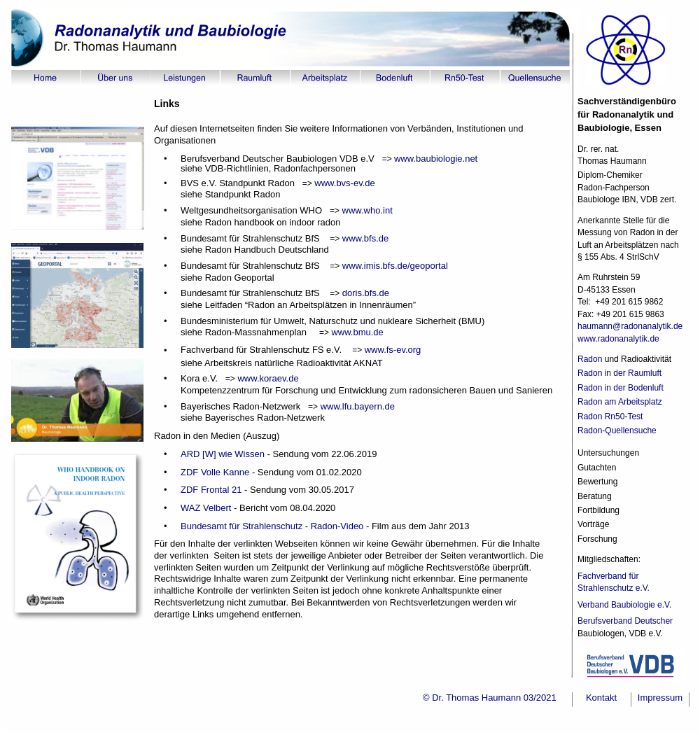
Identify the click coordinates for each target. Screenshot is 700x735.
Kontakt (601, 698)
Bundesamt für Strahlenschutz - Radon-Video (272, 526)
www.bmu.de (357, 332)
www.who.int (366, 210)
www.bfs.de (364, 238)
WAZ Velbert (206, 508)
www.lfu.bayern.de (358, 406)
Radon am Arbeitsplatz (620, 402)
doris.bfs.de (366, 293)
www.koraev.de (267, 378)
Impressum (660, 698)
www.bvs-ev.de (344, 183)
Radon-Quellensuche (617, 430)
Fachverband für (609, 576)
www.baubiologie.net (436, 159)
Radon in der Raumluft (619, 373)
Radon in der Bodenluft (621, 388)
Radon (590, 359)
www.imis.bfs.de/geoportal (394, 266)
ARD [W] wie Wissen (223, 454)
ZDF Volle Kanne (215, 472)
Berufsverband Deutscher (625, 621)
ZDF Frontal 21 (211, 490)
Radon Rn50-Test (610, 416)
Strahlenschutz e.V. (615, 588)
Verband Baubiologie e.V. (626, 605)
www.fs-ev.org (393, 350)
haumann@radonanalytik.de (631, 326)
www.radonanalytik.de (618, 339)
